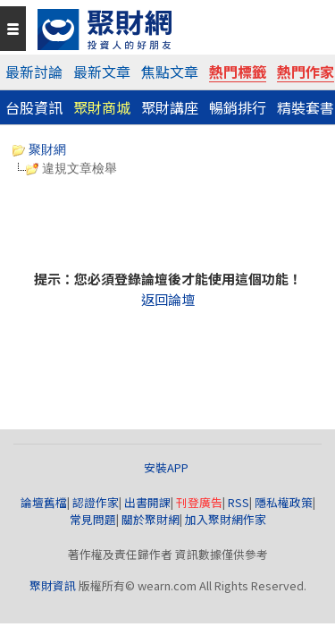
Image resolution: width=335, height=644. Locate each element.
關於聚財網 (151, 519)
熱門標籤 (238, 72)
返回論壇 (168, 299)
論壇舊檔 (44, 502)
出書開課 (147, 502)
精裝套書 (306, 107)
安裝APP (167, 467)
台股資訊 (34, 107)
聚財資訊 (53, 585)
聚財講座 (170, 107)
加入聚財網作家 (226, 519)
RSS (239, 502)
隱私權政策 (284, 502)
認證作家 (96, 502)
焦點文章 (170, 72)
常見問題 (93, 519)
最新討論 (34, 72)
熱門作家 (306, 72)
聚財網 (39, 149)
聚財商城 (102, 107)
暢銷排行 (238, 107)
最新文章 (102, 72)
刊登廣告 (199, 502)
